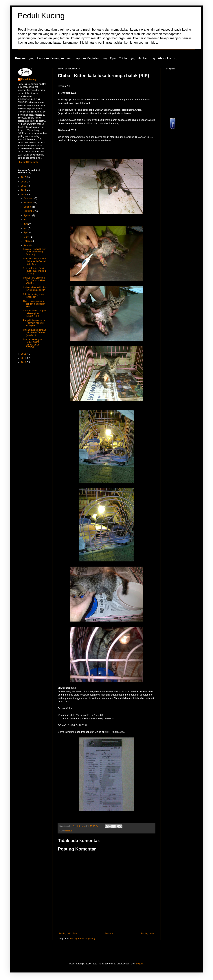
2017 (24, 177)
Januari (28, 245)
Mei (26, 228)
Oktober (28, 207)
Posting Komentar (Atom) (83, 939)
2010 (24, 362)
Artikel (143, 58)
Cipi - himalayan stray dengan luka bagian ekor (34, 304)
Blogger (139, 964)
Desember (29, 198)
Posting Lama (147, 933)
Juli (26, 220)
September (29, 211)
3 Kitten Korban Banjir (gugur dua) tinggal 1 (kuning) (35, 271)
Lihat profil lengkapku (28, 162)
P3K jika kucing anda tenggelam (33, 295)
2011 (24, 358)
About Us (164, 58)
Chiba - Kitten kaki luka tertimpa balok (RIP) (34, 289)
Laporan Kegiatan (87, 58)
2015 (24, 186)
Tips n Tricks (119, 58)
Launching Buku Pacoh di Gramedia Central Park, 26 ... (34, 261)
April (26, 232)
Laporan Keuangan (51, 58)
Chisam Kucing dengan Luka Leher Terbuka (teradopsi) (34, 333)
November (29, 203)
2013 (24, 195)
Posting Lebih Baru (68, 933)
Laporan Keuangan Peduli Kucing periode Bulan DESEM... (32, 343)
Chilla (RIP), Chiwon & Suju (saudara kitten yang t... (34, 281)
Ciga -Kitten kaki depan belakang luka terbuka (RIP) (34, 313)
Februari (28, 241)
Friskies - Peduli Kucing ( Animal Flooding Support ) (35, 252)
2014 (24, 190)
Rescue (20, 58)
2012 (24, 354)
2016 (24, 182)
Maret (27, 237)
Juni (26, 224)
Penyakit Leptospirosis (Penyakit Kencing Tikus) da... (34, 323)
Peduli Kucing (41, 16)
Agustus (28, 215)
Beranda (109, 933)
